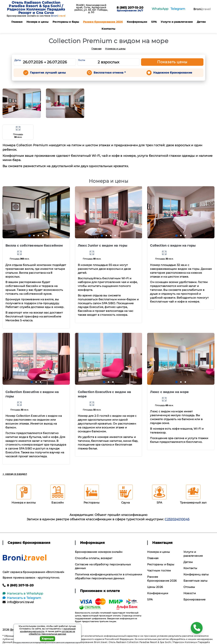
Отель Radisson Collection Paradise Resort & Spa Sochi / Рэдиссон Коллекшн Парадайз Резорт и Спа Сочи (36, 8)
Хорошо (48, 639)
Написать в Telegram (22, 598)
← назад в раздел (15, 474)
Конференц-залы (196, 574)
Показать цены (172, 62)
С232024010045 (177, 519)
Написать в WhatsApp (23, 593)
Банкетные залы (195, 581)
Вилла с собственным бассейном (34, 246)
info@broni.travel (18, 602)
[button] (29, 236)
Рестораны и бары (66, 22)
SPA (154, 22)
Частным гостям (159, 571)
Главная (17, 22)
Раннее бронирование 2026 (103, 22)
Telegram (178, 9)
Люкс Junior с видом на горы (103, 246)
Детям (201, 22)
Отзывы (189, 587)
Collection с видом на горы (173, 246)
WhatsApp (160, 9)
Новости (190, 593)
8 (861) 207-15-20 (130, 8)
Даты (18, 60)
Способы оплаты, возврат (94, 558)
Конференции (137, 22)
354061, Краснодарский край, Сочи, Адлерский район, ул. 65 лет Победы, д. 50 (91, 9)
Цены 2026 (155, 587)
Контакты (108, 29)
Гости (82, 60)
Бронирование (195, 600)
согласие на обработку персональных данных (52, 633)
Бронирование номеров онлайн (99, 552)
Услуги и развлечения (177, 22)
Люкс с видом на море (169, 392)
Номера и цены (37, 22)
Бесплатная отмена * (110, 73)
